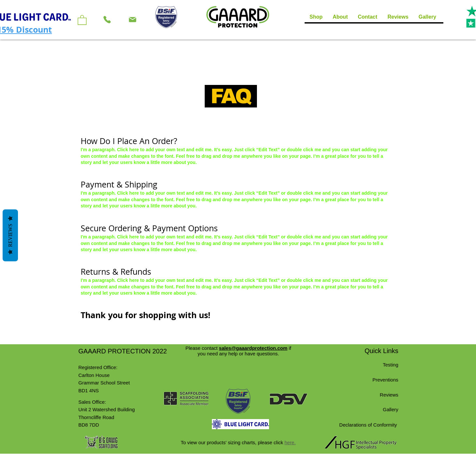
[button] (82, 20)
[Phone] (107, 20)
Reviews (10, 235)
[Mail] (133, 20)
